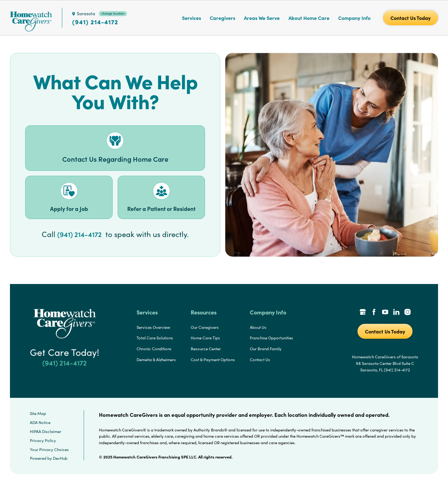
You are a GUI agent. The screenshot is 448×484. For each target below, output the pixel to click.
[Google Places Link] (363, 313)
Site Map (38, 413)
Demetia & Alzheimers (156, 360)
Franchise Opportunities (271, 338)
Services (191, 18)
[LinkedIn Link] (396, 313)
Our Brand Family (266, 349)
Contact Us (260, 360)
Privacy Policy (43, 440)
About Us (258, 327)
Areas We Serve (262, 18)
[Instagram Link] (408, 313)
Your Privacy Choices (49, 449)
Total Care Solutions (155, 338)
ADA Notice (40, 422)
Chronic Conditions (154, 349)
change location (113, 13)
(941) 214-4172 (95, 22)
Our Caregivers (205, 327)
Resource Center (206, 349)
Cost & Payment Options (213, 360)
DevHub (60, 458)
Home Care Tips (205, 338)
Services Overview (153, 327)
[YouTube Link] (385, 313)
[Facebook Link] (374, 313)
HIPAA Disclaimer (46, 431)
